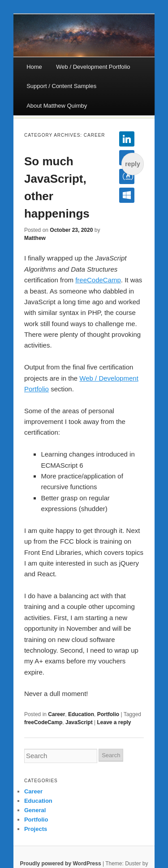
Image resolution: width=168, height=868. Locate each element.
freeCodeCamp (98, 280)
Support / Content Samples (61, 86)
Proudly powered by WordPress (60, 864)
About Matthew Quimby (57, 106)
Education (81, 714)
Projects (36, 829)
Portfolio (108, 714)
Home (34, 67)
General (35, 810)
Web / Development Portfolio (93, 67)
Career (56, 714)
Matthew (35, 238)
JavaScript (79, 722)
